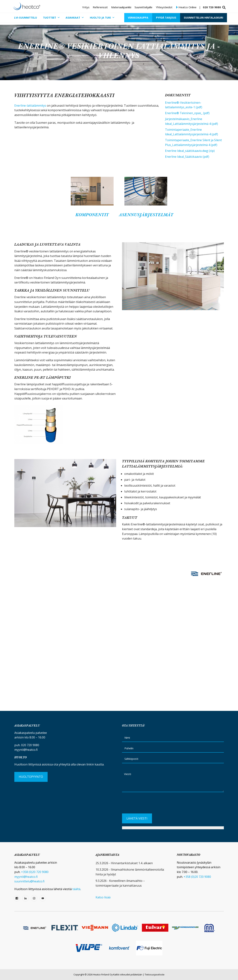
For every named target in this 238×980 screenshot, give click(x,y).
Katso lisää (103, 897)
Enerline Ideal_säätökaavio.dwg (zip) (190, 151)
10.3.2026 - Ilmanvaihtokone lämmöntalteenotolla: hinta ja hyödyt (130, 872)
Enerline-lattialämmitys (31, 106)
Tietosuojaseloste (155, 974)
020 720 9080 (212, 7)
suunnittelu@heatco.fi (29, 881)
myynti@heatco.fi (26, 750)
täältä (76, 889)
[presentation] (150, 804)
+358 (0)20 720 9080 (35, 872)
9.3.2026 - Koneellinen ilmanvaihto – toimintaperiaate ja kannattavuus (120, 883)
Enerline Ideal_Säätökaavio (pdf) (187, 157)
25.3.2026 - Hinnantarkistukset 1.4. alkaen (124, 863)
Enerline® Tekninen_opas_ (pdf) (187, 113)
